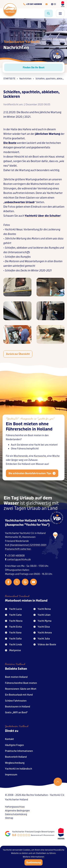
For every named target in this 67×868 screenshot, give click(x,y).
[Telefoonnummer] (32, 4)
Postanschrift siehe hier (18, 549)
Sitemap (9, 818)
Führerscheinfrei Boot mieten (21, 683)
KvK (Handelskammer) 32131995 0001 (26, 545)
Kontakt (9, 739)
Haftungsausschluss (15, 807)
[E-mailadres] (46, 4)
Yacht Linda (13, 645)
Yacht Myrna (42, 621)
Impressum (11, 775)
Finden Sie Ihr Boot (34, 67)
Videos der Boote (45, 645)
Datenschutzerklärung (16, 814)
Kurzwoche (40, 463)
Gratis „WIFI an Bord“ (16, 713)
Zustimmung (33, 862)
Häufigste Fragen (14, 745)
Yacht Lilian (42, 615)
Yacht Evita (13, 627)
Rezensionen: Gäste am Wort (21, 689)
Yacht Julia (42, 639)
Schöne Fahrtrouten (16, 701)
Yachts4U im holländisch (19, 769)
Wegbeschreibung (15, 763)
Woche (56, 463)
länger (15, 467)
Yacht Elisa (42, 627)
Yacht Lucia (13, 609)
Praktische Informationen (19, 751)
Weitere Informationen (33, 857)
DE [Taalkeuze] (54, 4)
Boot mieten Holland (16, 677)
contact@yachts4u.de (19, 559)
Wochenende (21, 463)
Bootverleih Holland (16, 757)
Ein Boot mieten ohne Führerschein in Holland (29, 434)
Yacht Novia (14, 621)
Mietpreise (13, 650)
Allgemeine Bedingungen (17, 811)
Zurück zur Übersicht (18, 354)
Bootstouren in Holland (18, 707)
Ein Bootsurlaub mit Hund (19, 695)
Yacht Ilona (13, 633)
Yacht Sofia (13, 639)
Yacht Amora (43, 633)
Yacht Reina (42, 609)
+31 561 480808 (16, 556)
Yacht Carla (13, 615)
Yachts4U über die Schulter (43, 216)
